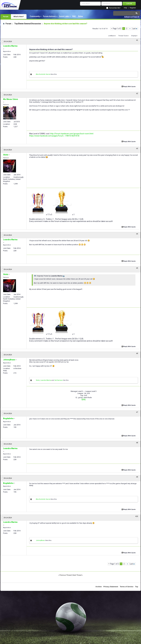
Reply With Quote (129, 86)
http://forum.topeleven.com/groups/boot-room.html (72, 134)
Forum (6, 16)
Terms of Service (127, 587)
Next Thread (77, 575)
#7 (137, 412)
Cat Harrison (59, 380)
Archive (99, 587)
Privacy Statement (111, 587)
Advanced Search (132, 17)
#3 (137, 149)
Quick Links (64, 16)
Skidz (38, 380)
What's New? (19, 16)
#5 (137, 268)
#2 (137, 94)
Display (134, 36)
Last (135, 29)
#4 (137, 234)
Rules (81, 16)
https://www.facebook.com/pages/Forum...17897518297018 (54, 136)
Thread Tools (123, 36)
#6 (137, 353)
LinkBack (111, 36)
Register (133, 8)
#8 (137, 443)
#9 (137, 477)
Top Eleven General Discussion (28, 24)
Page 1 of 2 (117, 29)
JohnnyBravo (40, 540)
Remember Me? (115, 8)
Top (137, 587)
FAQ (74, 16)
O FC (84, 400)
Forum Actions (49, 16)
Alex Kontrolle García (43, 74)
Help (125, 8)
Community (35, 16)
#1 (137, 40)
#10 (137, 516)
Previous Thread (65, 575)
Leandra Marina (46, 380)
